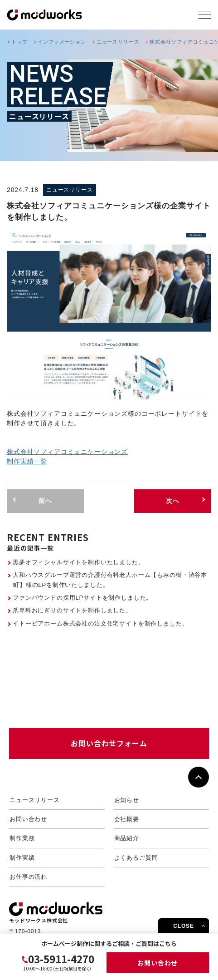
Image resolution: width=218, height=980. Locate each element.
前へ (45, 501)
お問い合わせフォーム (109, 743)
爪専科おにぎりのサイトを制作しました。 (72, 610)
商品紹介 (127, 838)
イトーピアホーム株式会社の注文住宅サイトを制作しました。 (101, 623)
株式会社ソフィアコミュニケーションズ (67, 452)
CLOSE (184, 926)
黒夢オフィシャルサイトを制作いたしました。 (79, 562)
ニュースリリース (35, 800)
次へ (173, 501)
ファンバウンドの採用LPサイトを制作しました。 (82, 598)
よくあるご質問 (136, 858)
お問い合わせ (157, 963)
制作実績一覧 (27, 461)
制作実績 (22, 858)
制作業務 (22, 838)
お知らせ (127, 800)
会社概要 (127, 819)
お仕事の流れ (28, 877)
